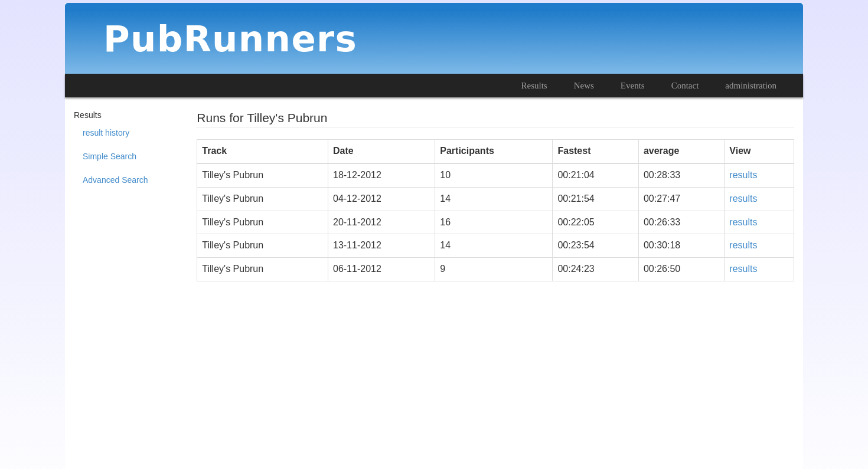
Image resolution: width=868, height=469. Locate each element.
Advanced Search (115, 180)
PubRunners (230, 39)
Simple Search (110, 156)
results (743, 175)
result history (106, 133)
